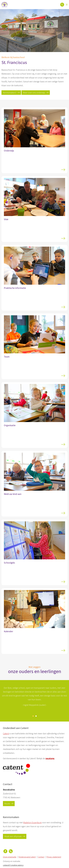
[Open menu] (67, 5)
